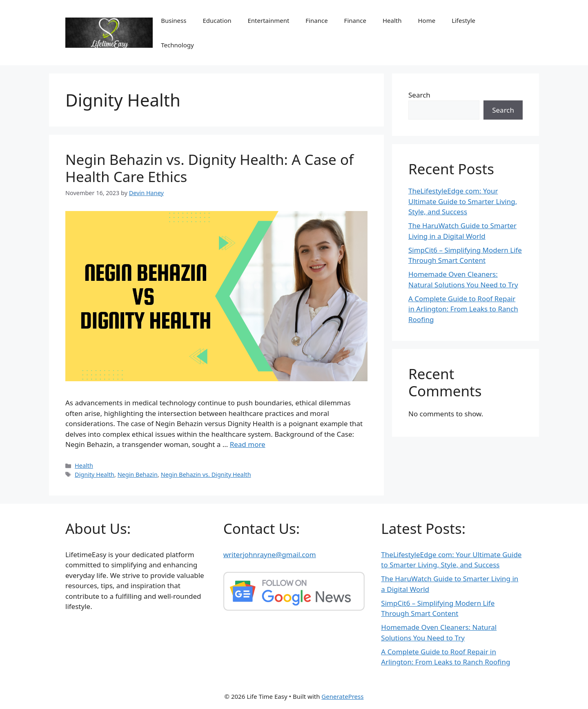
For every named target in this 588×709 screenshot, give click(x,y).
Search (419, 95)
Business (174, 20)
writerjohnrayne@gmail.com (270, 555)
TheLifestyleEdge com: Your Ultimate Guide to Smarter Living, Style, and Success (463, 201)
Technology (177, 45)
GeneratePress (342, 696)
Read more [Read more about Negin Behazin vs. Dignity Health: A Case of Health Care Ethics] (248, 444)
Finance (316, 20)
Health (392, 20)
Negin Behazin (138, 475)
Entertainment (269, 20)
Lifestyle (463, 20)
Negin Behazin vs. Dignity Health (206, 475)
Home (427, 20)
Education (217, 20)
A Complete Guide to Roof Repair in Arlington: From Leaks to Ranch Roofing (463, 309)
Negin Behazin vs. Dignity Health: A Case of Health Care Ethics (209, 168)
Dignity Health (95, 475)
